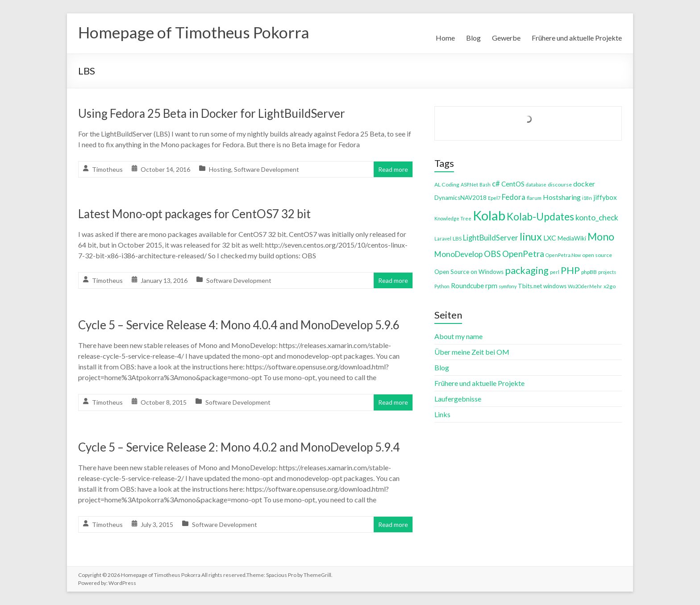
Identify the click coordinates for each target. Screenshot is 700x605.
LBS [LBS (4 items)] (457, 238)
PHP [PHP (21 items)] (570, 270)
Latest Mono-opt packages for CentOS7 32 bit (194, 214)
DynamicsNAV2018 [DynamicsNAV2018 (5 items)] (460, 198)
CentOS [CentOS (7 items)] (513, 184)
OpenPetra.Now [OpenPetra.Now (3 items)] (563, 255)
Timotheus (107, 169)
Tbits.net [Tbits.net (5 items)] (530, 286)
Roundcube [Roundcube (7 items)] (467, 286)
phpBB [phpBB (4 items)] (589, 272)
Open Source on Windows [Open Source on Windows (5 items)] (469, 272)
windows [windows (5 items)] (555, 286)
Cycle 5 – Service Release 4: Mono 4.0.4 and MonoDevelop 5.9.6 (239, 325)
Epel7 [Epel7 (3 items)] (494, 198)
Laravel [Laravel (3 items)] (443, 238)
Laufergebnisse (458, 399)
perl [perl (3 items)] (555, 272)
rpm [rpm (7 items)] (491, 286)
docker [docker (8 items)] (584, 184)
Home (445, 38)
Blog (473, 38)
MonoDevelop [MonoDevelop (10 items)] (458, 254)
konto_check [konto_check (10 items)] (597, 218)
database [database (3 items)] (536, 184)
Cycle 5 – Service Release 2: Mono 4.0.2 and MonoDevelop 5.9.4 (239, 447)
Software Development (267, 169)
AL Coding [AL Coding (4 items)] (447, 184)
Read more (393, 169)
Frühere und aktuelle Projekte (577, 38)
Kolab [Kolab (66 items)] (489, 215)
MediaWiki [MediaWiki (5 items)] (572, 238)
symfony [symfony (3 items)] (508, 286)
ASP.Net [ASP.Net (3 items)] (469, 184)
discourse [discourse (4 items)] (560, 184)
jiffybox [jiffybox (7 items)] (605, 197)
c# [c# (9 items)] (496, 184)
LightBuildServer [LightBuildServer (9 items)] (491, 238)
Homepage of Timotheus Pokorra (195, 33)
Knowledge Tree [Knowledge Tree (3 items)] (453, 218)
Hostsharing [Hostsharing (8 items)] (562, 197)
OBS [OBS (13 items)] (492, 254)
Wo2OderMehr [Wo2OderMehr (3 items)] (585, 286)
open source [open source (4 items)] (597, 255)
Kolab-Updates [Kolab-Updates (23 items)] (540, 217)
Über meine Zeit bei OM (472, 352)
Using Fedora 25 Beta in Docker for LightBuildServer (212, 113)
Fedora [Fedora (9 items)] (514, 197)
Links (442, 414)
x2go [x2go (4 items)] (610, 286)
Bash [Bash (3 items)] (485, 184)
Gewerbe (506, 38)
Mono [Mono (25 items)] (601, 236)
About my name (458, 336)
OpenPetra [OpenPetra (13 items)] (523, 254)
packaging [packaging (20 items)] (527, 270)
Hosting (220, 169)
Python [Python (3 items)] (442, 286)
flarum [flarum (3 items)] (534, 198)
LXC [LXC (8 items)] (550, 238)
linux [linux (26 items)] (531, 236)
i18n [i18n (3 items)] (587, 198)
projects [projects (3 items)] (607, 272)
